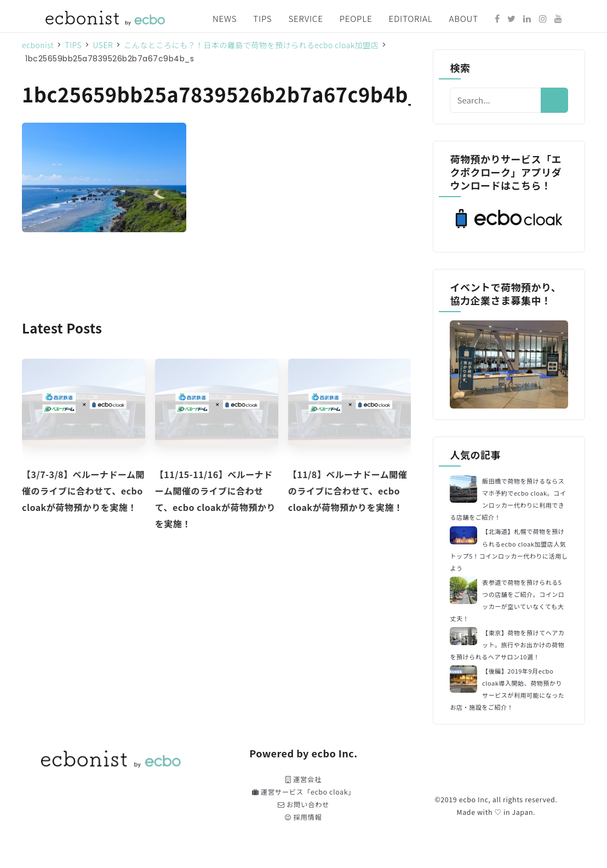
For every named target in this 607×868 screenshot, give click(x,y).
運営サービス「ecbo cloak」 (303, 792)
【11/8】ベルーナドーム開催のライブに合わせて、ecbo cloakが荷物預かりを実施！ (348, 491)
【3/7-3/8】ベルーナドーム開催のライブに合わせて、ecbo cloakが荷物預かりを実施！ (83, 491)
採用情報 (303, 817)
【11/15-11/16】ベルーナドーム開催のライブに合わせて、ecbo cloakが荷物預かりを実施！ (215, 499)
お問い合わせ (303, 804)
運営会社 (303, 779)
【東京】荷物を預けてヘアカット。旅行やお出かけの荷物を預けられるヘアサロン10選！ (507, 645)
